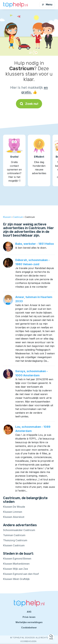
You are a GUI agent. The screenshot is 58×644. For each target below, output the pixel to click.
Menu (47, 5)
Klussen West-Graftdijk (16, 579)
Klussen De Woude (14, 507)
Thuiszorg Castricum (15, 540)
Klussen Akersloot (14, 517)
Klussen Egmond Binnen (17, 559)
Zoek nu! (29, 104)
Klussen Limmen (13, 512)
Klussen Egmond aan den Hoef (21, 574)
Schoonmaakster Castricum (19, 530)
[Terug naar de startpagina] (15, 5)
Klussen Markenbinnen (16, 564)
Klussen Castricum (14, 545)
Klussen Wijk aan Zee (16, 569)
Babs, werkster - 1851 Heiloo (35, 244)
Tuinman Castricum (14, 535)
